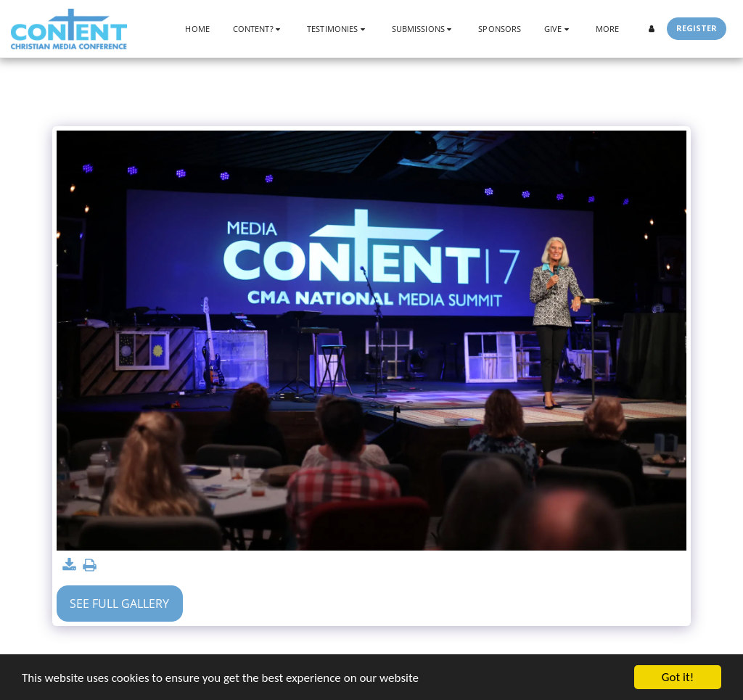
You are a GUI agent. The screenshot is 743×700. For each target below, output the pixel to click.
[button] (258, 29)
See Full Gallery (119, 604)
